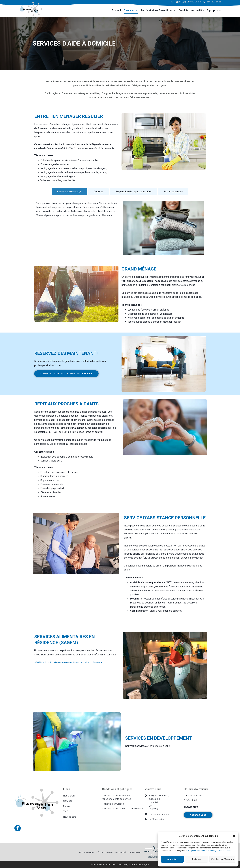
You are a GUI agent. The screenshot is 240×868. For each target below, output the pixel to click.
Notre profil (69, 796)
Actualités (198, 10)
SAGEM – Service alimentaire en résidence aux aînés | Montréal (68, 663)
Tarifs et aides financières (158, 10)
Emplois (184, 10)
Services (131, 10)
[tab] (69, 192)
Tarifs (66, 811)
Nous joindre (70, 817)
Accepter (172, 859)
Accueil (116, 10)
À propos (214, 10)
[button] (234, 836)
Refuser (197, 859)
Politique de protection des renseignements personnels (210, 851)
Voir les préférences (222, 859)
